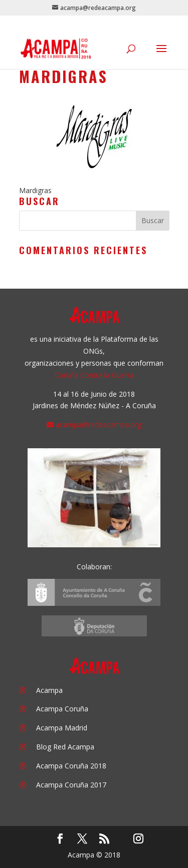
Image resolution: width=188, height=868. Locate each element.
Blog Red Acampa (65, 747)
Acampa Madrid (62, 728)
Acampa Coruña (62, 709)
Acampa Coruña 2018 (71, 766)
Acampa (49, 690)
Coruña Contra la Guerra (94, 375)
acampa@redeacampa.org (99, 424)
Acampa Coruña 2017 (71, 785)
